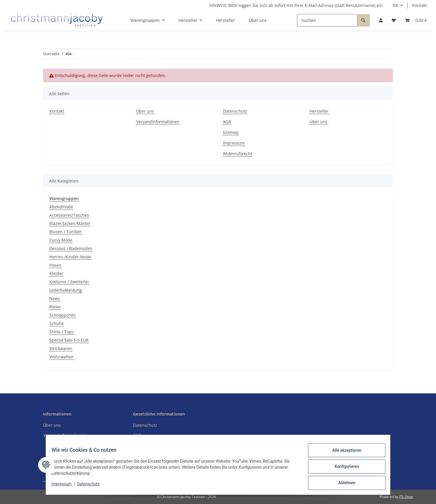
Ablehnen (343, 484)
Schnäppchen (63, 315)
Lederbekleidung (66, 290)
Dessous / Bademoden (71, 248)
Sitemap (231, 132)
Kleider (56, 273)
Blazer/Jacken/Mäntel (70, 223)
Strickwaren (61, 348)
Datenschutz (92, 486)
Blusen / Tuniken (66, 232)
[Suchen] (327, 20)
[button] (381, 20)
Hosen (55, 265)
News (55, 298)
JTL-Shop (406, 497)
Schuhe (57, 323)
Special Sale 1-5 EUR (69, 340)
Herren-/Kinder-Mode (70, 257)
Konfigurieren (343, 469)
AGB (227, 122)
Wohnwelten (61, 357)
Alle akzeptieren (343, 454)
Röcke (55, 307)
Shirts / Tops (61, 332)
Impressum (65, 486)
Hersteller (225, 20)
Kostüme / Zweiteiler (69, 282)
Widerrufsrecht (238, 154)
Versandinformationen (158, 122)
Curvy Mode (61, 240)
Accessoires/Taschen (69, 215)
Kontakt (419, 5)
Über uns (258, 20)
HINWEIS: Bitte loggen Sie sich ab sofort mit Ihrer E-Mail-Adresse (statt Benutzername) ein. (297, 5)
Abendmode (61, 207)
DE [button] (396, 5)
